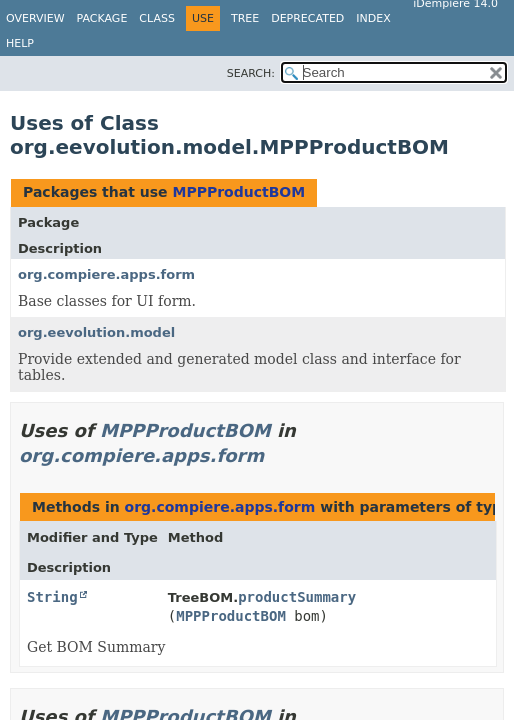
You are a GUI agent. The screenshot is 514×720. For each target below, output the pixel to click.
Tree (245, 18)
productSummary (297, 597)
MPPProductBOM (238, 192)
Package (102, 18)
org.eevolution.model (96, 332)
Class (157, 18)
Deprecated (307, 18)
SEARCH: (251, 73)
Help (20, 43)
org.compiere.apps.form (106, 274)
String (52, 597)
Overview (35, 18)
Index (373, 18)
